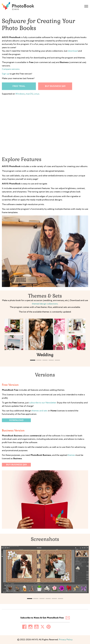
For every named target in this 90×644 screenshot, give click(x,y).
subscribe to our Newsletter (43, 403)
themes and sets (40, 411)
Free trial (19, 86)
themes (71, 455)
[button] (33, 360)
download (73, 51)
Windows (20, 94)
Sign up (6, 74)
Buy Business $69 (55, 86)
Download (16, 420)
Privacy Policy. (66, 640)
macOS (29, 94)
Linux (37, 94)
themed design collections (45, 304)
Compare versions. (11, 69)
